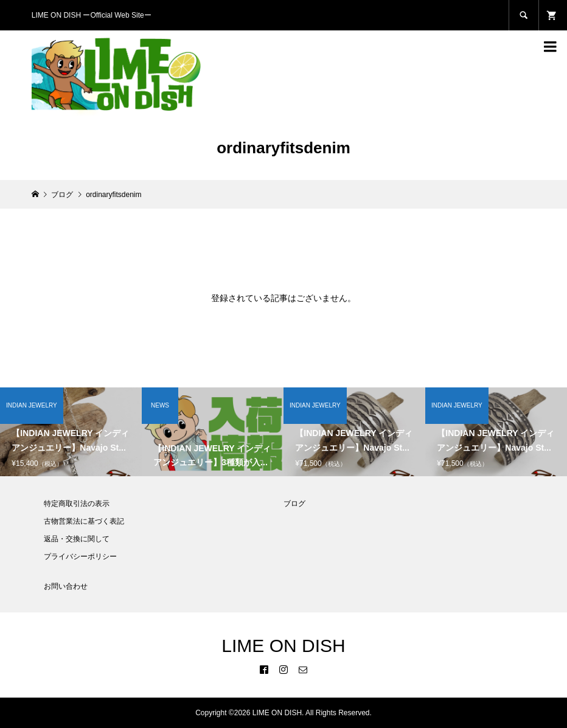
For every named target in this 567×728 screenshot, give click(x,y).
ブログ (294, 504)
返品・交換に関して (77, 539)
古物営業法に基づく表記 (84, 521)
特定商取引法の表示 (77, 504)
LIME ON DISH (283, 646)
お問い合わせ (66, 586)
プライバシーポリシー (80, 556)
